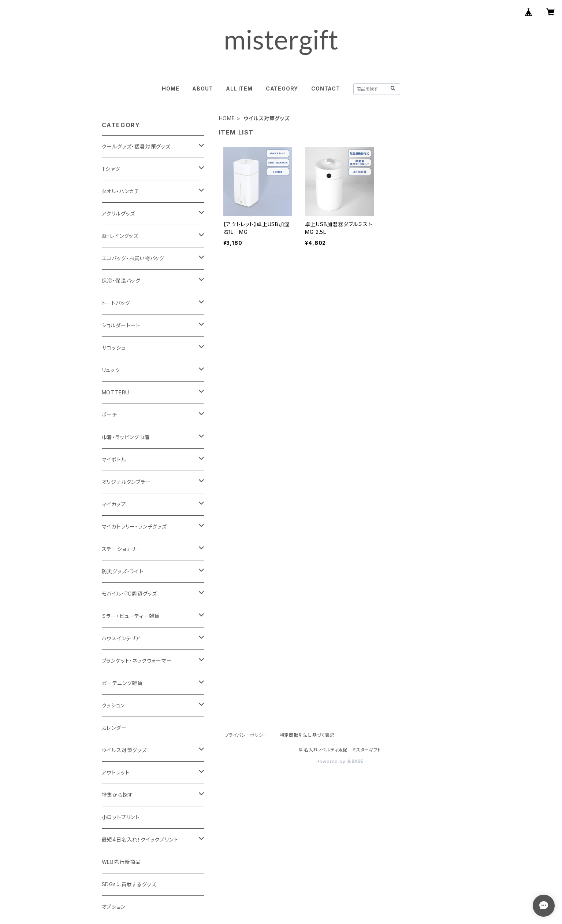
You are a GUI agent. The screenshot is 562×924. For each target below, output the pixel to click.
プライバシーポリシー (246, 735)
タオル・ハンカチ (120, 191)
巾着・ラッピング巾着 (126, 437)
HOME (170, 89)
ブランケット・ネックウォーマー (137, 661)
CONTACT (326, 89)
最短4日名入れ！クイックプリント (140, 840)
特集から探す (118, 795)
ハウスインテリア (121, 638)
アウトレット (116, 772)
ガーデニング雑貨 (122, 683)
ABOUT (202, 89)
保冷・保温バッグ (121, 281)
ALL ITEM (239, 89)
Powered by (340, 761)
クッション (113, 705)
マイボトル (114, 459)
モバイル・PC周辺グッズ (130, 594)
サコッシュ (114, 348)
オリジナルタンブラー (126, 482)
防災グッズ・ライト (123, 571)
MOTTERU (116, 392)
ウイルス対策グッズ (124, 750)
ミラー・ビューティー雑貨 (131, 616)
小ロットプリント (121, 817)
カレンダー (114, 728)
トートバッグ (116, 303)
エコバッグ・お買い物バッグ (133, 258)
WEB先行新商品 (121, 862)
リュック (111, 370)
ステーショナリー (121, 549)
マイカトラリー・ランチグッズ (134, 527)
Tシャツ (111, 169)
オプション (114, 907)
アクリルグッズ (119, 213)
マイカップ (114, 504)
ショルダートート (121, 325)
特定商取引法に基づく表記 (307, 735)
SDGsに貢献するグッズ (129, 884)
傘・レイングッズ (120, 236)
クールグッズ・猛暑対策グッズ (136, 146)
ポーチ (109, 415)
